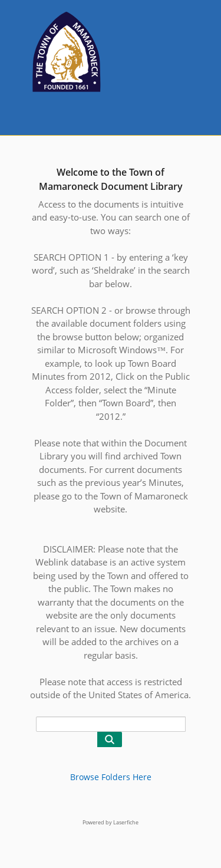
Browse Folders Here (111, 777)
